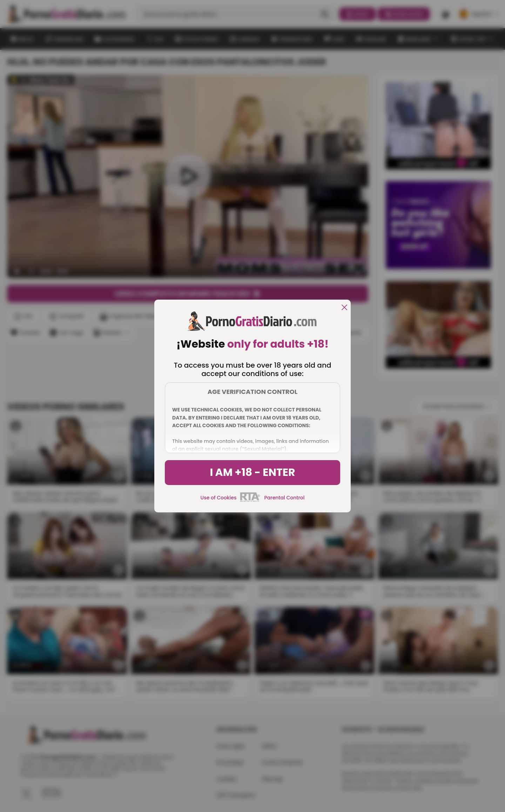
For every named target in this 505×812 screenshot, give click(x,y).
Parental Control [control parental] (284, 498)
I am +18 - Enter (252, 472)
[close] (344, 308)
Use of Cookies (219, 498)
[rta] (250, 501)
